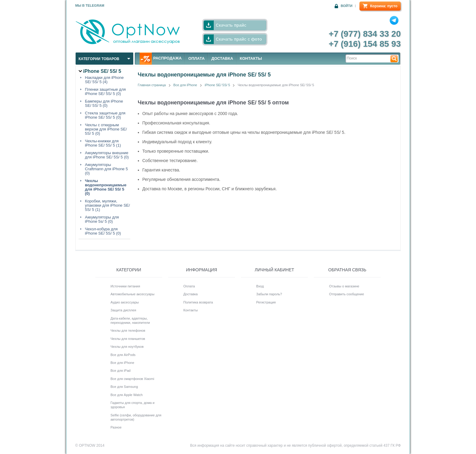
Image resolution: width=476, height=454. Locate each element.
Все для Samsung (124, 387)
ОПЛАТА (196, 58)
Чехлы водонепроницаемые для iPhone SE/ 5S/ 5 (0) (106, 187)
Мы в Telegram (90, 5)
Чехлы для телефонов (128, 330)
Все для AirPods (123, 355)
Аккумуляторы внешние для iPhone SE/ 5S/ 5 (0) (107, 155)
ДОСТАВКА (222, 58)
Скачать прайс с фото (239, 39)
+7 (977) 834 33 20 (365, 34)
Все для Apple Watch (127, 395)
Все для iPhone (185, 85)
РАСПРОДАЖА (161, 59)
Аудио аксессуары (125, 302)
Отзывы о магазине (344, 286)
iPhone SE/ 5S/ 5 (217, 85)
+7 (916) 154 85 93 (365, 44)
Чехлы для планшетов (128, 339)
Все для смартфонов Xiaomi (132, 379)
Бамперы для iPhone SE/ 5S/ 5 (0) (104, 103)
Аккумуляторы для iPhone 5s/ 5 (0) (102, 219)
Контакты (191, 310)
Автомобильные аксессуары (133, 294)
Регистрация (266, 302)
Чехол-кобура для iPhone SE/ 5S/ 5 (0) (103, 231)
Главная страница (152, 85)
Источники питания (125, 286)
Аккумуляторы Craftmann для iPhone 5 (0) (106, 169)
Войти (347, 6)
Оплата (189, 286)
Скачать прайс (231, 25)
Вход (260, 286)
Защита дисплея (123, 310)
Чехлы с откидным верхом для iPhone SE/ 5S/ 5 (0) (106, 129)
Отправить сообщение (347, 294)
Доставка (190, 294)
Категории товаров (99, 59)
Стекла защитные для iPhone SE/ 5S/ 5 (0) (105, 115)
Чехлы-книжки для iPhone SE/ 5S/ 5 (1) (103, 143)
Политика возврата (198, 302)
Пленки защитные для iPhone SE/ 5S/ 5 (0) (105, 92)
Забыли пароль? (269, 294)
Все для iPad (121, 371)
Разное (116, 427)
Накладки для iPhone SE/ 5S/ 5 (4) (104, 80)
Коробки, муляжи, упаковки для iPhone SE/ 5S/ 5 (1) (107, 205)
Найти (394, 58)
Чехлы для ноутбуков (127, 347)
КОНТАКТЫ (251, 58)
